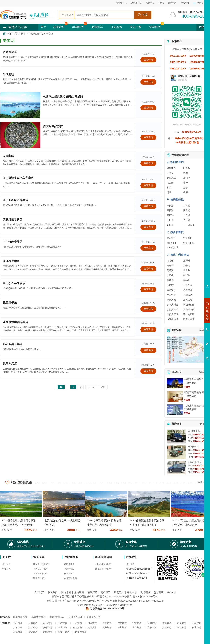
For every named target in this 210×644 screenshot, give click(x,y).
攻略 (203, 27)
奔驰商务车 (194, 431)
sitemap (171, 592)
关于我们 (39, 592)
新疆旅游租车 (57, 617)
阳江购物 (8, 74)
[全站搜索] (104, 15)
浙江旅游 (33, 627)
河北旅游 (48, 623)
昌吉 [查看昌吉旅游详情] (185, 188)
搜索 (143, 15)
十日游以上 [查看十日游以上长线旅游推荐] (189, 225)
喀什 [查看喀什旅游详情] (185, 183)
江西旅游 (182, 627)
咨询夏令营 (192, 326)
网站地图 (66, 592)
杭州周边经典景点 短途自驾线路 (63, 97)
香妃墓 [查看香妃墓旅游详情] (187, 275)
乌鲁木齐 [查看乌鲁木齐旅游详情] (171, 168)
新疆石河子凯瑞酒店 (195, 392)
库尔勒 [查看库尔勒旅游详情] (187, 178)
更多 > (201, 482)
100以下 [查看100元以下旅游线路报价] (171, 238)
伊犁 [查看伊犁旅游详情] (185, 173)
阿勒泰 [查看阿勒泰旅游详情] (170, 173)
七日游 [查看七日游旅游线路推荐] (170, 220)
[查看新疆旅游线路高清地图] (187, 350)
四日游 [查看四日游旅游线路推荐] (187, 210)
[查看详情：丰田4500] (176, 452)
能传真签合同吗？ (104, 569)
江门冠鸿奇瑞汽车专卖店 (18, 178)
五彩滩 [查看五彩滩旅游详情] (187, 261)
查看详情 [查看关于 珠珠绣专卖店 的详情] (148, 269)
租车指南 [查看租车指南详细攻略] (203, 424)
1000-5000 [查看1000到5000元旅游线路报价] (189, 243)
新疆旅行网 (126, 605)
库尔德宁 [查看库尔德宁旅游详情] (171, 290)
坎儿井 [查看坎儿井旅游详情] (187, 270)
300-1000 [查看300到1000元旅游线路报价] (172, 243)
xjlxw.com (112, 605)
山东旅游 (77, 623)
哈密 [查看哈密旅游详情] (185, 192)
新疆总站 (152, 623)
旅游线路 (79, 592)
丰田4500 (193, 447)
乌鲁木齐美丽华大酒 (195, 379)
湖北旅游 (62, 627)
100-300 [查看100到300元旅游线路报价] (187, 238)
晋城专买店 (10, 52)
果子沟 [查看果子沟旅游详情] (187, 265)
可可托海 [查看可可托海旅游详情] (188, 285)
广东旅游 (152, 627)
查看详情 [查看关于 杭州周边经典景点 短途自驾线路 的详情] (148, 108)
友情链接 (145, 592)
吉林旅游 (48, 632)
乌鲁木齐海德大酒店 (195, 406)
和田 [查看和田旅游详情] (169, 188)
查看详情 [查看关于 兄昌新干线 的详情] (148, 309)
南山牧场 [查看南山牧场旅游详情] (171, 295)
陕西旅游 (107, 623)
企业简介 (6, 564)
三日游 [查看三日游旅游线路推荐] (170, 210)
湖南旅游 (77, 627)
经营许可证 (136, 3)
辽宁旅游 (33, 632)
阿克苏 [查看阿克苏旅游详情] (170, 183)
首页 (44, 27)
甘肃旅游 (122, 623)
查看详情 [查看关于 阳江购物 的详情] (148, 82)
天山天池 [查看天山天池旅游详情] (188, 295)
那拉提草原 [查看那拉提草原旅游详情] (172, 310)
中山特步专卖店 (13, 242)
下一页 (91, 387)
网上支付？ (69, 574)
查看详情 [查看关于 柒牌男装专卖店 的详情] (148, 227)
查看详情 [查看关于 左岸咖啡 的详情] (148, 163)
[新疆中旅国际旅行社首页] (28, 15)
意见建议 (130, 564)
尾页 (103, 387)
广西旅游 (167, 627)
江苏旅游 (18, 627)
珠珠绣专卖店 (11, 261)
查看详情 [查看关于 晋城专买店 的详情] (148, 60)
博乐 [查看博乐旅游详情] (169, 192)
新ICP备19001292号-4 (145, 596)
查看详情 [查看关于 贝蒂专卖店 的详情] (148, 371)
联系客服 (185, 3)
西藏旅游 (182, 623)
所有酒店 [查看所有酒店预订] (203, 372)
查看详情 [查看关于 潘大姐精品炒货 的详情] (148, 137)
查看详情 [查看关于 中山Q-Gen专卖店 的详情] (148, 289)
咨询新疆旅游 (192, 313)
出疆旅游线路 (20, 617)
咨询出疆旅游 (192, 320)
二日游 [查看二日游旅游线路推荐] (187, 206)
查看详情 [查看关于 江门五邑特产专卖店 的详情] (148, 206)
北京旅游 (18, 623)
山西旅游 (62, 623)
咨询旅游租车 (192, 332)
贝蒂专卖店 (10, 363)
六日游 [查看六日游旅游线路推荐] (187, 215)
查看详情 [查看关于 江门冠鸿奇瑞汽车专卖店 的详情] (148, 185)
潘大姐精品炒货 (53, 126)
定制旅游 (155, 27)
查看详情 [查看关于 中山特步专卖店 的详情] (148, 248)
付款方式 (172, 3)
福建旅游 (197, 627)
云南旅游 (92, 627)
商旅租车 (97, 27)
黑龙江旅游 (64, 632)
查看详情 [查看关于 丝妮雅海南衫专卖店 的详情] (148, 329)
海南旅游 (18, 632)
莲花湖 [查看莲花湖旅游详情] (170, 280)
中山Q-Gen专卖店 (14, 283)
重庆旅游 (137, 627)
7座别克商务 (195, 462)
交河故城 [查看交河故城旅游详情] (171, 300)
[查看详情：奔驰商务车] (176, 437)
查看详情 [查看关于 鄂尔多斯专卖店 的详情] (148, 350)
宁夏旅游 (137, 623)
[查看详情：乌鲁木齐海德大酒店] (175, 410)
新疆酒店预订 (75, 617)
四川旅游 (122, 627)
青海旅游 (167, 623)
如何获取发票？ (72, 578)
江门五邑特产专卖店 (15, 200)
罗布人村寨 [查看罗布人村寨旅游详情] (172, 305)
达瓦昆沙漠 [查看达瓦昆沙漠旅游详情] (172, 319)
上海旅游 (197, 623)
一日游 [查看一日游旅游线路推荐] (170, 206)
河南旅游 (92, 623)
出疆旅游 (78, 27)
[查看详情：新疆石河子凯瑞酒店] (175, 396)
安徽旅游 (48, 627)
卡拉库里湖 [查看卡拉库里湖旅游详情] (172, 314)
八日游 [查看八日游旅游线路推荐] (187, 220)
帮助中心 (150, 3)
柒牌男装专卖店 (13, 220)
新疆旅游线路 (38, 617)
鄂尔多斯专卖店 (13, 344)
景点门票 (136, 27)
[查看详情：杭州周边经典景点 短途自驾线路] (20, 105)
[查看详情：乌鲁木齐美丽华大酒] (175, 383)
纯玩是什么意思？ (42, 564)
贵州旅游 (107, 627)
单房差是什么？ (41, 569)
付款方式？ (69, 569)
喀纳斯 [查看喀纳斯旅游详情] (187, 280)
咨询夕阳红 (192, 338)
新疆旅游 (59, 27)
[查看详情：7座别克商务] (176, 468)
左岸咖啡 (8, 156)
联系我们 (53, 592)
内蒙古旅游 (81, 632)
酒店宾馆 (116, 27)
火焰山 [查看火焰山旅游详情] (170, 275)
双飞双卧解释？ (41, 574)
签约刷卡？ (69, 564)
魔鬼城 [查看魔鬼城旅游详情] (170, 265)
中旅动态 (6, 569)
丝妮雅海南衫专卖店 (15, 322)
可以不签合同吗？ (104, 564)
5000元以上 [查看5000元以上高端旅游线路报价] (173, 247)
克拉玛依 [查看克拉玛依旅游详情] (171, 178)
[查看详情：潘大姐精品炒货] (20, 135)
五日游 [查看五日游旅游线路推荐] (170, 215)
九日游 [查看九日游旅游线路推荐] (170, 225)
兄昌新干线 (10, 303)
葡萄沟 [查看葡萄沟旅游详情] (170, 270)
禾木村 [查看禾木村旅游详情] (170, 285)
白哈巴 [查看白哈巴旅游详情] (170, 261)
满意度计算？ (40, 578)
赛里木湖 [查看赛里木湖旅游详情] (188, 290)
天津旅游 (33, 623)
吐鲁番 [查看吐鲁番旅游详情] (187, 168)
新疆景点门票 (94, 617)
